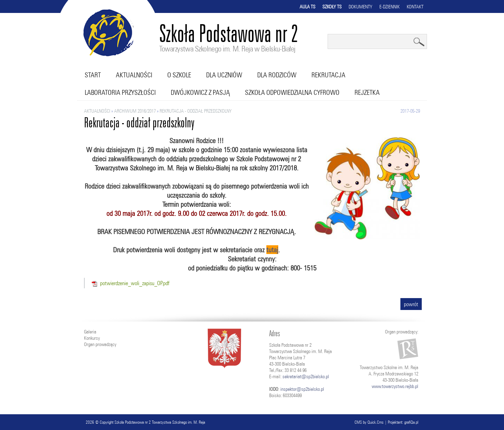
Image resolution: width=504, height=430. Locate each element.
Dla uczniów (224, 75)
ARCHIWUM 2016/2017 (135, 111)
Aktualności (134, 75)
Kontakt (415, 7)
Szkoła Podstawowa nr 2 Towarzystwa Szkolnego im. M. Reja (160, 422)
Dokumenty (360, 7)
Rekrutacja (328, 75)
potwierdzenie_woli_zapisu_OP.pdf (135, 283)
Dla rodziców (277, 75)
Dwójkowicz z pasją (200, 92)
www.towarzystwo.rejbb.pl (395, 386)
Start (93, 75)
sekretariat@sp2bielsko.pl (306, 376)
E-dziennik (390, 7)
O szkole (179, 75)
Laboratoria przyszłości (120, 92)
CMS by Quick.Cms (369, 422)
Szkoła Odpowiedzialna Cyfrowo (292, 92)
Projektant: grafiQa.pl (403, 422)
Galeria (90, 332)
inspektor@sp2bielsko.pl (302, 389)
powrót (411, 304)
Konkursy (92, 338)
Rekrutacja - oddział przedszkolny (196, 111)
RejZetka (367, 92)
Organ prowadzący (100, 344)
